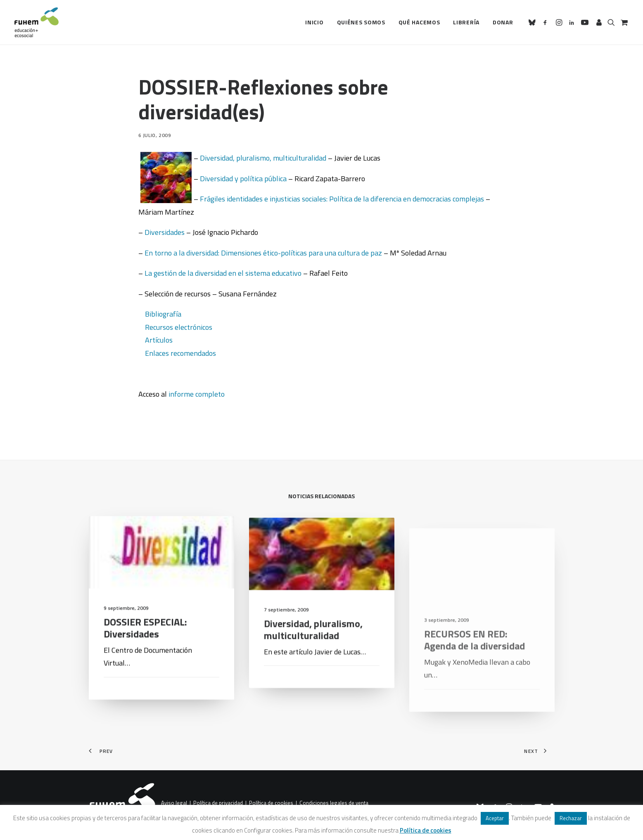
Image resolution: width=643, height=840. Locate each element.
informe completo (197, 394)
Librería (466, 22)
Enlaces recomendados (180, 353)
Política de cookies (271, 803)
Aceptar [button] (495, 818)
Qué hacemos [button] (419, 22)
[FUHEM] (37, 22)
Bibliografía (163, 314)
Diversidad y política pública (243, 179)
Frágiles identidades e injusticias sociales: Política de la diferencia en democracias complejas (342, 199)
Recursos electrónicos (179, 327)
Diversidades (165, 232)
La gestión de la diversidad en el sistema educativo (223, 273)
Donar (503, 22)
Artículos (159, 340)
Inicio (314, 22)
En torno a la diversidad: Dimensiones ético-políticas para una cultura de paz (263, 253)
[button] (533, 22)
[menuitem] (314, 22)
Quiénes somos (361, 22)
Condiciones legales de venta (334, 803)
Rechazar (571, 818)
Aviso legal (174, 803)
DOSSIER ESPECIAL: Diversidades (145, 638)
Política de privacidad (218, 803)
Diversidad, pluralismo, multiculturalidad (263, 158)
